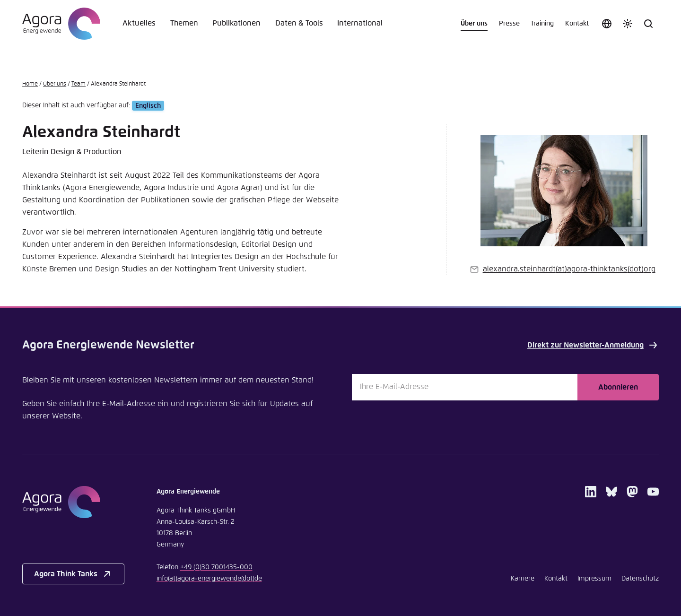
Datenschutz (640, 579)
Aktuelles (139, 23)
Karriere (523, 579)
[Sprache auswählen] (607, 24)
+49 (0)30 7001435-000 (216, 567)
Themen (184, 23)
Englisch (148, 105)
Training (542, 24)
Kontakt (577, 24)
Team (79, 84)
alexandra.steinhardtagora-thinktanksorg (569, 269)
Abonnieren (618, 387)
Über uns (474, 24)
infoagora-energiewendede (209, 579)
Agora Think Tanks (73, 574)
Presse (509, 24)
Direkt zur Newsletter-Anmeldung (593, 345)
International (360, 23)
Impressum (594, 579)
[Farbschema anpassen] (628, 24)
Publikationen (236, 23)
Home (30, 84)
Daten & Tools (299, 23)
